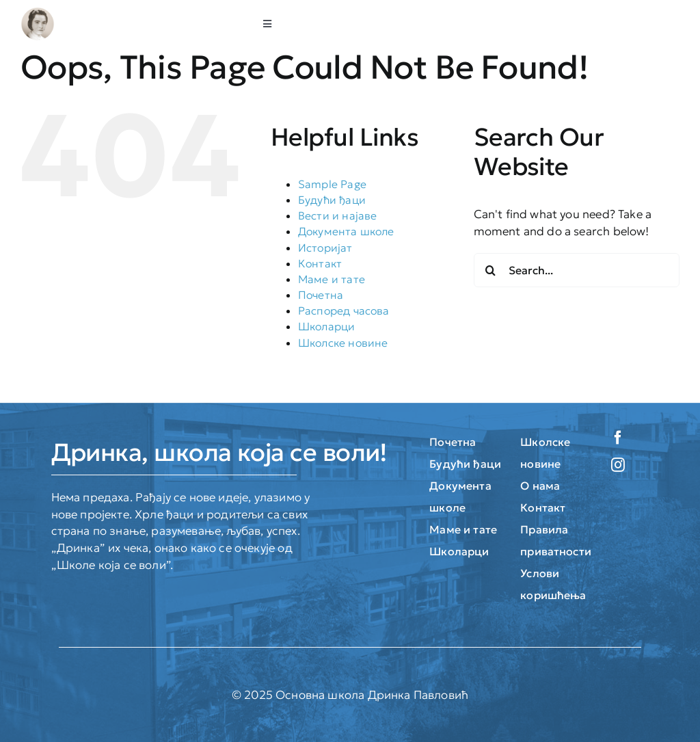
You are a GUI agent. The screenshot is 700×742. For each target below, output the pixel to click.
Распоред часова (344, 310)
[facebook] (618, 438)
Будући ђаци (332, 200)
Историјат (325, 248)
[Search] (491, 270)
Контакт (320, 263)
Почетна (321, 295)
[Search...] (577, 270)
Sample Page (332, 184)
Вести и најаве (337, 215)
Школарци (326, 326)
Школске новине (343, 343)
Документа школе (346, 231)
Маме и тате (332, 279)
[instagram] (618, 465)
